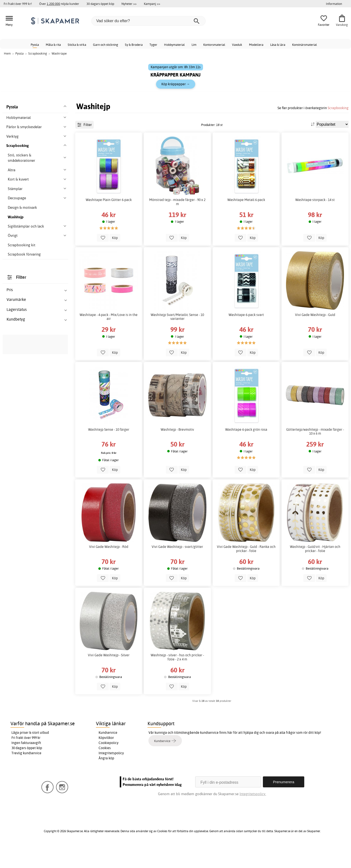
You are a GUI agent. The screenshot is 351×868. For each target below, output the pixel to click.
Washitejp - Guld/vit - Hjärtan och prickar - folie (315, 571)
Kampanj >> (152, 4)
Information (334, 4)
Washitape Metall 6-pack (246, 222)
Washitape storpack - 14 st (315, 222)
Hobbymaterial (174, 45)
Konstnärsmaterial (305, 45)
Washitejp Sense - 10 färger (109, 451)
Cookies (105, 770)
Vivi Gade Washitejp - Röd (109, 569)
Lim (194, 45)
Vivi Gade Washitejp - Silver (109, 677)
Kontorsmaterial (214, 45)
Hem (7, 53)
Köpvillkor (106, 760)
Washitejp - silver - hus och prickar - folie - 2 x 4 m (177, 679)
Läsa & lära (278, 45)
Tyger (153, 45)
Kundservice (108, 754)
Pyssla (35, 45)
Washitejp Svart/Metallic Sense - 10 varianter (177, 339)
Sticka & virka (77, 45)
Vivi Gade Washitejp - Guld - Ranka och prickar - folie (246, 571)
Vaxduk (237, 45)
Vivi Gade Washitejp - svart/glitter (177, 569)
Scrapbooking (338, 108)
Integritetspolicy (111, 775)
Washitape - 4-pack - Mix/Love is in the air (109, 339)
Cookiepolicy (109, 765)
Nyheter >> (129, 4)
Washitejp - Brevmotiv (177, 451)
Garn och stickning (106, 45)
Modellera (256, 45)
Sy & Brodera (134, 45)
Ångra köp (106, 780)
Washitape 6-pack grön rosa (246, 451)
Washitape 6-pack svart (246, 337)
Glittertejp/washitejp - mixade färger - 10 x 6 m (315, 453)
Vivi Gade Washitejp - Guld (315, 337)
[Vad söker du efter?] (148, 21)
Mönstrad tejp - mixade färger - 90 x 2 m (177, 224)
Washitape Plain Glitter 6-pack (109, 222)
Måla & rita (53, 45)
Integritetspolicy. (253, 816)
